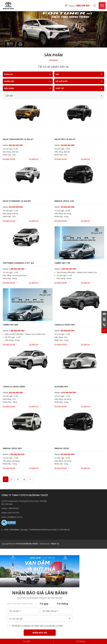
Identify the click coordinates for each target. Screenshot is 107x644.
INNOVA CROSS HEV (12, 449)
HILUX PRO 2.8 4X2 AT (65, 139)
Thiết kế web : (45, 545)
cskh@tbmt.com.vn (15, 518)
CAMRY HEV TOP (62, 263)
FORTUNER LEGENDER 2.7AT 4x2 (18, 263)
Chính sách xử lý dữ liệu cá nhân (48, 627)
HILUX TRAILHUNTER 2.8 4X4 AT (18, 139)
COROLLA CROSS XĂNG (14, 387)
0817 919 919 (14, 514)
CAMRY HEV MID (11, 325)
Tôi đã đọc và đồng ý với (37, 627)
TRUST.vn (55, 545)
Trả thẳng (62, 605)
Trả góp (44, 605)
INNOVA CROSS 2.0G (64, 201)
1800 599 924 (14, 509)
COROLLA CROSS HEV (65, 325)
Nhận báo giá (40, 634)
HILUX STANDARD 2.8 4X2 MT (17, 201)
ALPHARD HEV (61, 387)
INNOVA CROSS (62, 449)
